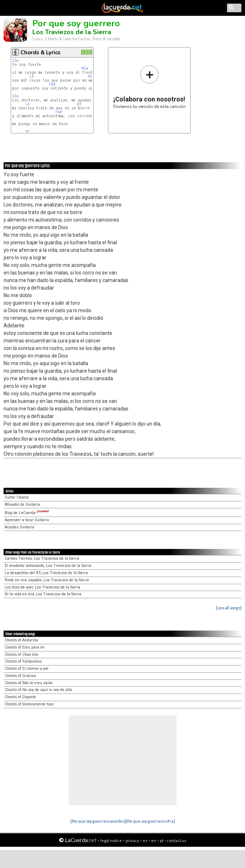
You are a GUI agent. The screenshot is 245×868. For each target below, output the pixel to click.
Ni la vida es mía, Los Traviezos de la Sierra (43, 594)
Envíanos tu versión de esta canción (149, 87)
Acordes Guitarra (19, 527)
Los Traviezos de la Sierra (72, 32)
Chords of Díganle (20, 697)
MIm (85, 69)
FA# (52, 84)
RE (90, 76)
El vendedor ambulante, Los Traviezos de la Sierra (48, 566)
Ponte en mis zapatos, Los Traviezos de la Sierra (47, 580)
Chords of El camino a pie (27, 669)
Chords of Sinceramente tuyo (29, 704)
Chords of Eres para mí (25, 647)
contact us (177, 840)
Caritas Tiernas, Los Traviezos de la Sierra (42, 558)
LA (32, 76)
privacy (132, 840)
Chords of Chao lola (21, 655)
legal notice (111, 840)
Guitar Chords (17, 497)
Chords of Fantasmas (23, 661)
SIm (15, 61)
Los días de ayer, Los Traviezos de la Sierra (42, 587)
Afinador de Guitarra (22, 505)
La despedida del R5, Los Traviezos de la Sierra (46, 573)
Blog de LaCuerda (27, 513)
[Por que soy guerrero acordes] (98, 821)
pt (162, 840)
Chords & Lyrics (40, 53)
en (154, 840)
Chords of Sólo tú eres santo (29, 683)
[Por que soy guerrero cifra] (150, 821)
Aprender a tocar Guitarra (27, 520)
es (145, 840)
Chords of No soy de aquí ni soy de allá (38, 690)
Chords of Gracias (20, 676)
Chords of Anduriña (21, 640)
